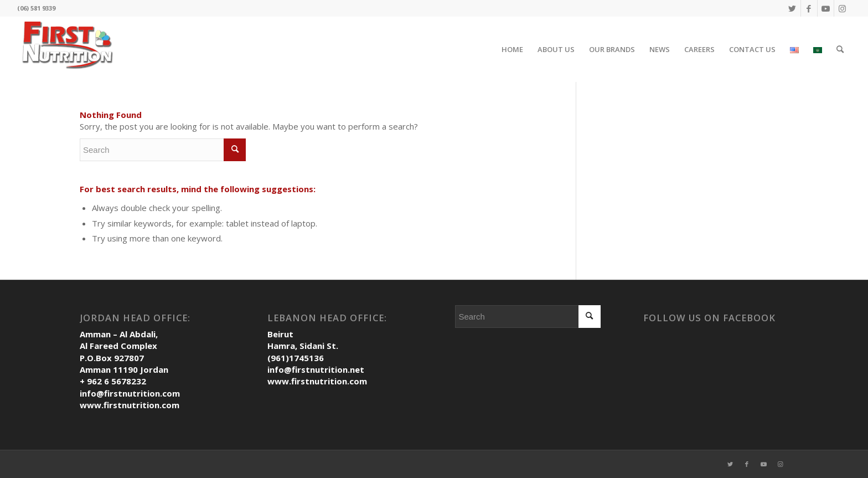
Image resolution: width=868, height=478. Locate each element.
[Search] (840, 49)
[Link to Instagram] (843, 8)
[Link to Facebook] (809, 8)
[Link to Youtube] (826, 8)
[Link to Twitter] (792, 8)
